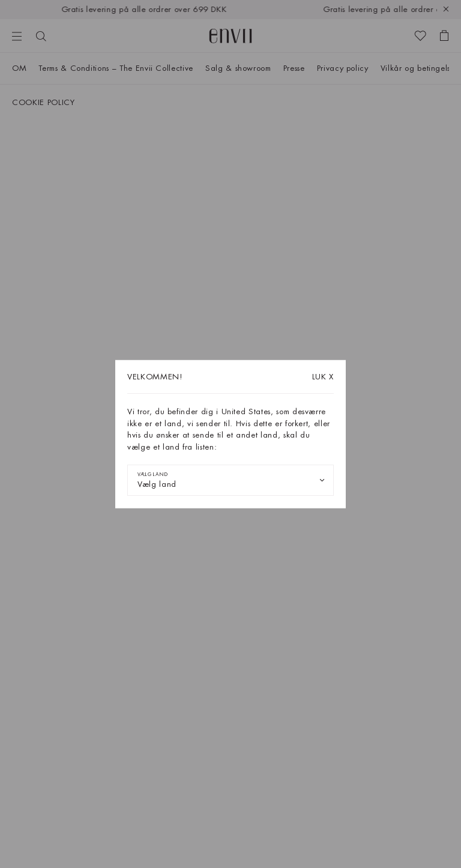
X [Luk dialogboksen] (323, 377)
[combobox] (230, 480)
